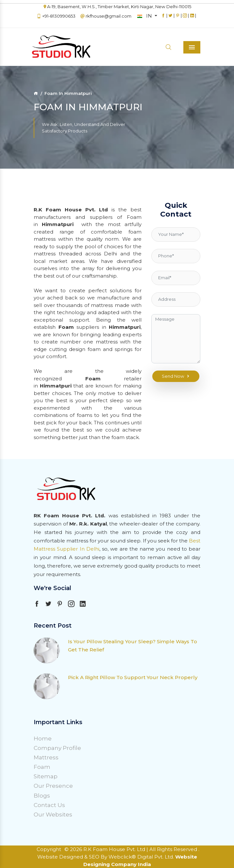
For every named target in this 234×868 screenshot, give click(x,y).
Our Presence (53, 786)
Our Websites (53, 815)
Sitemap (46, 776)
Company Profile (57, 748)
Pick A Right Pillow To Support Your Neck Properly (133, 677)
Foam (42, 767)
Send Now (176, 376)
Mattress (46, 757)
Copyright (49, 849)
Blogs (42, 796)
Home (43, 739)
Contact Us (49, 805)
